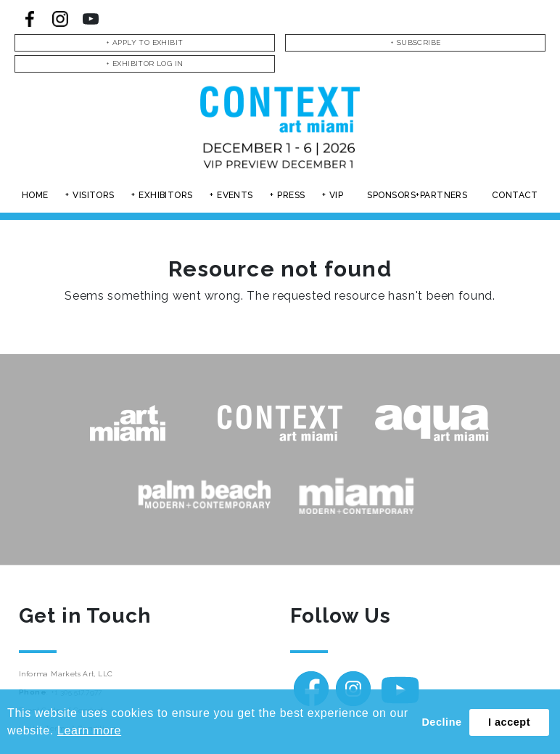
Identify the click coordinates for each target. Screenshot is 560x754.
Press (291, 195)
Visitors (94, 195)
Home (35, 195)
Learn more (89, 730)
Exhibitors (166, 195)
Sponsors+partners (417, 195)
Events (235, 195)
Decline (441, 722)
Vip (336, 195)
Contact (515, 195)
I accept (509, 722)
